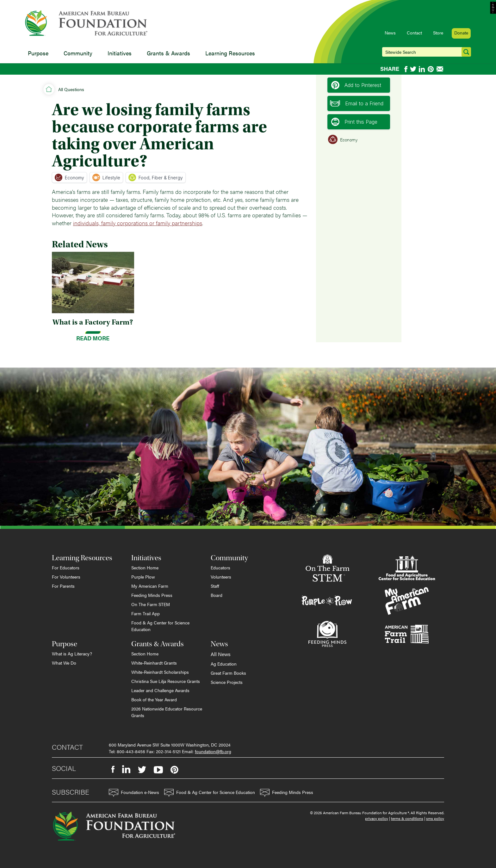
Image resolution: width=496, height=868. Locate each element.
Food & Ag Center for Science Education (160, 626)
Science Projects (227, 682)
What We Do (64, 663)
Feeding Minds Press (152, 595)
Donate (461, 33)
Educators (220, 567)
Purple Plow (143, 577)
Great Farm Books (228, 673)
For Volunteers (66, 577)
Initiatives (120, 53)
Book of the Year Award (154, 699)
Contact (414, 33)
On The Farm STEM (151, 604)
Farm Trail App (146, 613)
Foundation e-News (134, 793)
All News (221, 654)
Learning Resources (230, 53)
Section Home (145, 567)
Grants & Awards (168, 53)
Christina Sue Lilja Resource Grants (166, 681)
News (390, 33)
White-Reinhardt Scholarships (160, 672)
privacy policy (377, 818)
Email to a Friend (357, 103)
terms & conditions (407, 818)
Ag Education (224, 664)
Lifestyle (106, 177)
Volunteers (221, 577)
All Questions (71, 89)
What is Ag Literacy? (72, 654)
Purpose (38, 53)
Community (78, 53)
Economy (69, 177)
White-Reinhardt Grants (154, 663)
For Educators (66, 567)
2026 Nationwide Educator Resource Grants (167, 712)
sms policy (435, 818)
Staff (215, 586)
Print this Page (354, 122)
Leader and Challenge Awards (160, 690)
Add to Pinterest (356, 85)
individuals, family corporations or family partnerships (138, 223)
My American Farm (150, 586)
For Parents (63, 586)
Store (438, 33)
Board (217, 595)
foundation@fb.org (213, 751)
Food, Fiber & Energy (156, 177)
